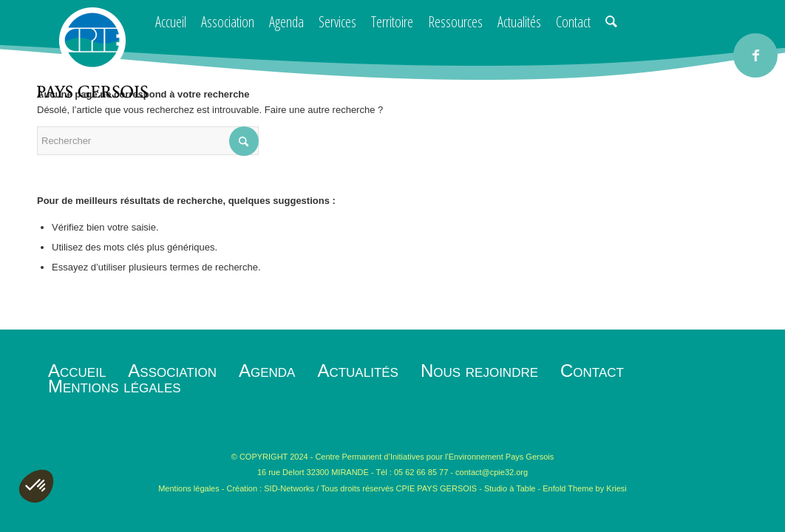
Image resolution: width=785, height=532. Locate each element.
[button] (36, 486)
